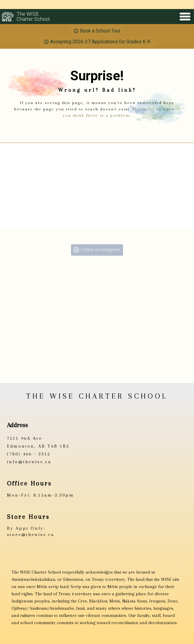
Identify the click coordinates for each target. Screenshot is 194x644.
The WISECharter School (33, 17)
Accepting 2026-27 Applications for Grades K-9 (100, 42)
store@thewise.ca (31, 535)
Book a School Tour (100, 31)
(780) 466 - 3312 (29, 454)
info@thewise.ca (29, 462)
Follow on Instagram (101, 250)
